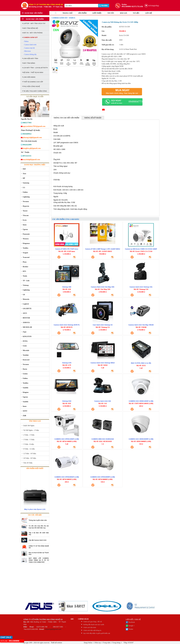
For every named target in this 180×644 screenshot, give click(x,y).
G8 (24, 295)
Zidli (24, 416)
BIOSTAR (26, 318)
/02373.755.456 (137, 6)
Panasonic (26, 234)
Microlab (26, 350)
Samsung (26, 183)
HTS (24, 271)
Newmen (26, 201)
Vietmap (26, 285)
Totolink (26, 355)
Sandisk (25, 388)
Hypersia (26, 206)
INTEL (25, 341)
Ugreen (25, 229)
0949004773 (136, 101)
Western (26, 239)
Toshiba (25, 248)
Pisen (25, 262)
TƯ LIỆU (136, 13)
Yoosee (25, 211)
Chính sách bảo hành (90, 627)
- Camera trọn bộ (29, 48)
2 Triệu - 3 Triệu (29, 435)
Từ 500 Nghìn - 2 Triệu (31, 430)
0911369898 (126, 6)
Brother (25, 267)
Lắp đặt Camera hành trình (38, 540)
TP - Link (26, 281)
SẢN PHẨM (82, 13)
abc (72, 619)
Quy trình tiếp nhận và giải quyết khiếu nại (97, 633)
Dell (24, 169)
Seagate (25, 253)
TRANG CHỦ (67, 13)
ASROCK (26, 323)
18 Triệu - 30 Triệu (30, 458)
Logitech (26, 304)
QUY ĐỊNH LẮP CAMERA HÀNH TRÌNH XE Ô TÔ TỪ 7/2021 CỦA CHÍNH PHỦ (39, 560)
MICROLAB (27, 327)
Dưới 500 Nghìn (29, 426)
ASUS (25, 313)
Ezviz (25, 220)
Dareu (25, 369)
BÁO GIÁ (124, 13)
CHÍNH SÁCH (83, 619)
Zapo (25, 332)
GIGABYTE (27, 309)
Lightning (26, 197)
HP (24, 178)
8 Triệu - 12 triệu (29, 449)
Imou (25, 225)
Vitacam (26, 215)
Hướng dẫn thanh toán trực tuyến (94, 625)
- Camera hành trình (30, 45)
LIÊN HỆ (149, 13)
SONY (25, 411)
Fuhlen (25, 192)
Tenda (25, 276)
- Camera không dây (30, 54)
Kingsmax (26, 243)
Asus (24, 174)
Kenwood (26, 360)
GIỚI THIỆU (97, 13)
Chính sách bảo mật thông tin (92, 630)
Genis (25, 346)
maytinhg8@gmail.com (53, 629)
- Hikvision (27, 51)
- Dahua (26, 41)
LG (24, 188)
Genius (25, 374)
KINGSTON (27, 336)
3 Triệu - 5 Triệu (29, 440)
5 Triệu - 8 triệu (29, 444)
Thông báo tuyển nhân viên (38, 520)
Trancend (26, 257)
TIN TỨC (111, 13)
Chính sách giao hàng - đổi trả (92, 622)
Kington (26, 392)
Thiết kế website (56, 643)
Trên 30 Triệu (28, 463)
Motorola (26, 299)
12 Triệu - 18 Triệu (30, 454)
